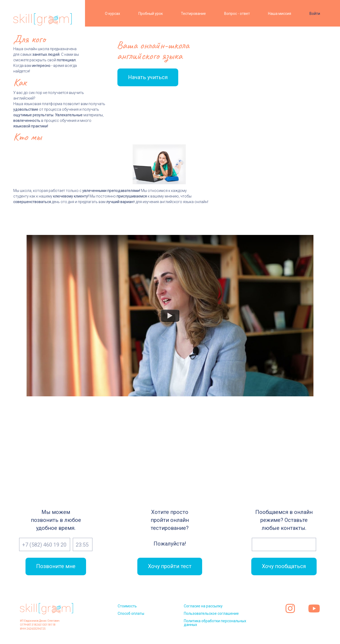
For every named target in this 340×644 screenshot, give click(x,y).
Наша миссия (280, 14)
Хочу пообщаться (284, 566)
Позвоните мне (56, 566)
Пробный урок (151, 14)
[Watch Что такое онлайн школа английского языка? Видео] (170, 316)
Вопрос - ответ (237, 14)
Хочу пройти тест (170, 566)
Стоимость (127, 606)
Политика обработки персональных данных (215, 623)
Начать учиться (147, 77)
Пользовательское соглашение (211, 613)
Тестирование (193, 14)
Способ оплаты (131, 613)
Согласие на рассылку (203, 606)
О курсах (112, 14)
